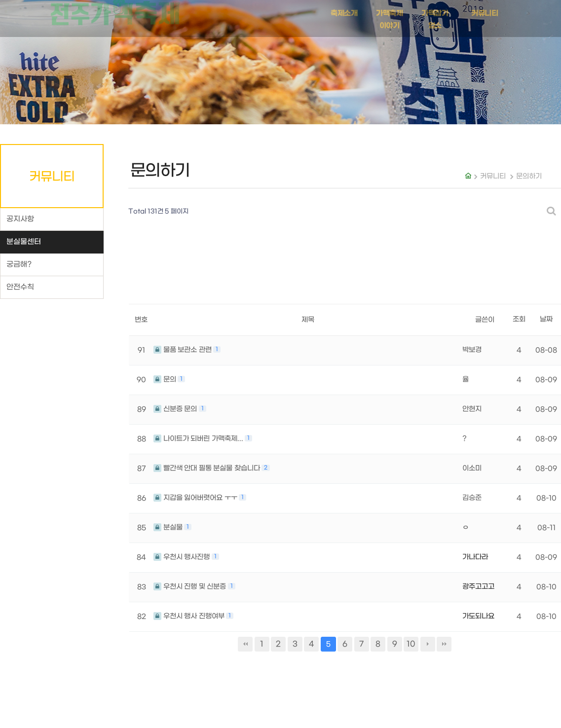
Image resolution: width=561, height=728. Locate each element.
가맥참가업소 (435, 17)
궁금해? (19, 265)
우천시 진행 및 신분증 (191, 587)
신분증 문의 (176, 409)
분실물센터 (24, 242)
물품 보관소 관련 (183, 350)
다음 (428, 644)
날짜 (546, 319)
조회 (519, 319)
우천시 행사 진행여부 (190, 616)
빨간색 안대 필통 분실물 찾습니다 (207, 468)
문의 (166, 380)
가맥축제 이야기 (389, 17)
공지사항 (20, 219)
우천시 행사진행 (183, 557)
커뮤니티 (485, 10)
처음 (245, 644)
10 (411, 644)
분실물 (169, 528)
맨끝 (444, 644)
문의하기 (529, 176)
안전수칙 (20, 287)
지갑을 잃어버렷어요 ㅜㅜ (196, 498)
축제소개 (344, 10)
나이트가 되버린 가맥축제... (199, 439)
